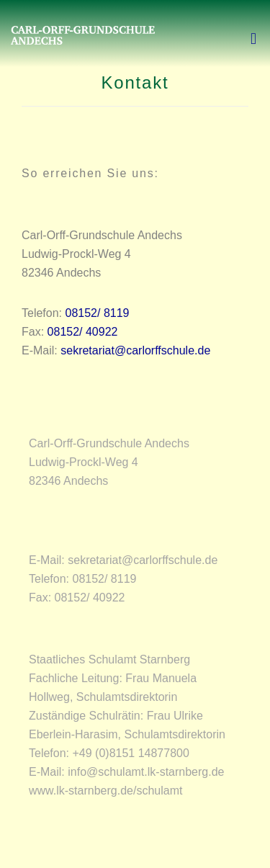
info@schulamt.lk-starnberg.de (146, 772)
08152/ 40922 (83, 332)
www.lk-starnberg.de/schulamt (105, 791)
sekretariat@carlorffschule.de (135, 350)
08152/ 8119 (98, 313)
